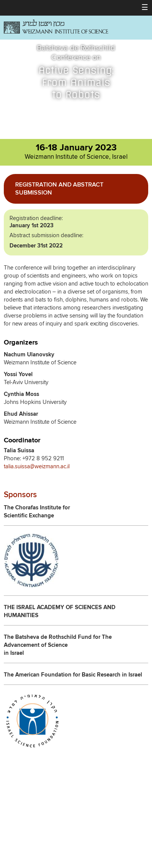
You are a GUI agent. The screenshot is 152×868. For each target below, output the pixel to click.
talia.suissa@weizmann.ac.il (37, 467)
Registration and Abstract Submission (59, 189)
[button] (145, 8)
